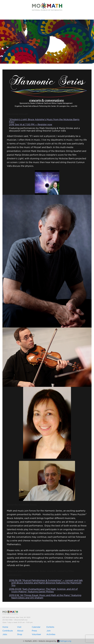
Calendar (36, 627)
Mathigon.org (64, 641)
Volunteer (36, 634)
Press (34, 631)
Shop (20, 634)
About (20, 631)
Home (5, 627)
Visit (19, 627)
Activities (51, 634)
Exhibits (50, 627)
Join (49, 631)
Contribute (8, 631)
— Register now (43, 125)
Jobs (5, 634)
